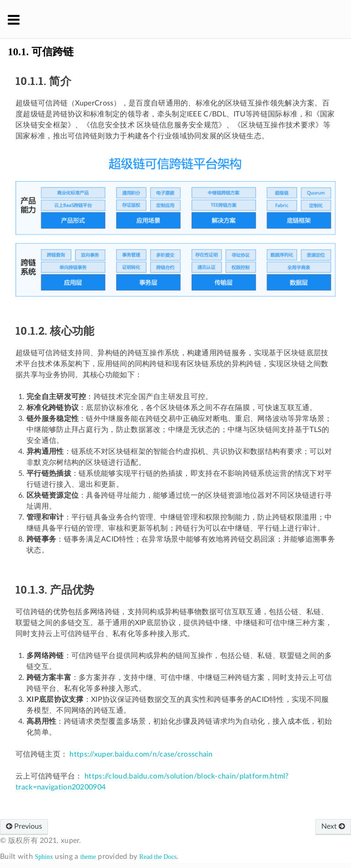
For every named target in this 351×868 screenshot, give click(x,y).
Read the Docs (158, 857)
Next (333, 826)
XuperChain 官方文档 (182, 19)
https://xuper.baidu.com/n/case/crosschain (141, 754)
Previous (24, 826)
